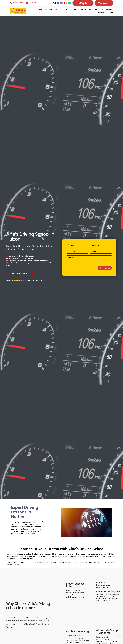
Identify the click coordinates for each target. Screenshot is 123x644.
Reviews (109, 10)
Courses (73, 10)
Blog (112, 12)
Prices (64, 10)
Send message (105, 268)
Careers (98, 10)
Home (40, 10)
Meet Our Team (51, 10)
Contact (103, 12)
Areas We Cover (85, 10)
